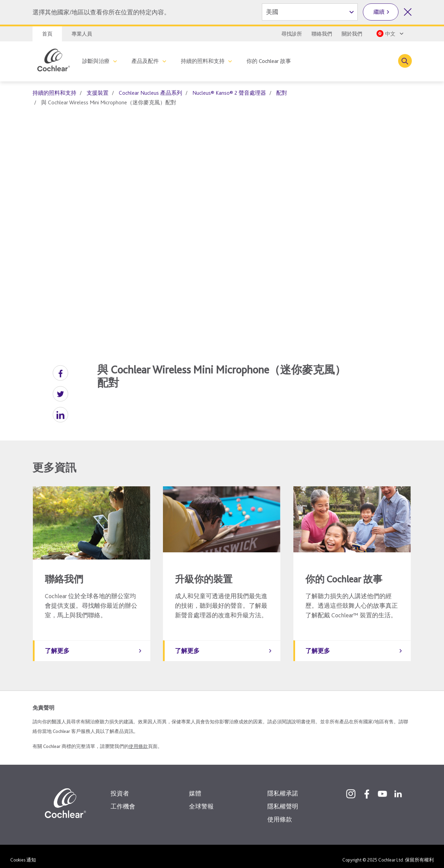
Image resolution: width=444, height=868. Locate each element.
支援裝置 (98, 93)
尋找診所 (292, 34)
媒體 (195, 786)
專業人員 (82, 34)
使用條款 (138, 739)
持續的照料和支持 (203, 61)
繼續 (379, 12)
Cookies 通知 (23, 853)
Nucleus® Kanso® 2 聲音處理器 (229, 93)
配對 (282, 93)
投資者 (120, 786)
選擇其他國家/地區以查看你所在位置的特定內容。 (101, 12)
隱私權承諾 (283, 786)
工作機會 (123, 799)
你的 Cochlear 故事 (269, 61)
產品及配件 (145, 61)
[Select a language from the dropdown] (389, 34)
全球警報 (201, 799)
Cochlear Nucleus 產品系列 (150, 93)
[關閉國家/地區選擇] (408, 12)
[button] (60, 373)
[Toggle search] (405, 61)
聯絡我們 (322, 34)
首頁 (47, 34)
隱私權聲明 (283, 799)
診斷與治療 (96, 61)
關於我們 (352, 34)
